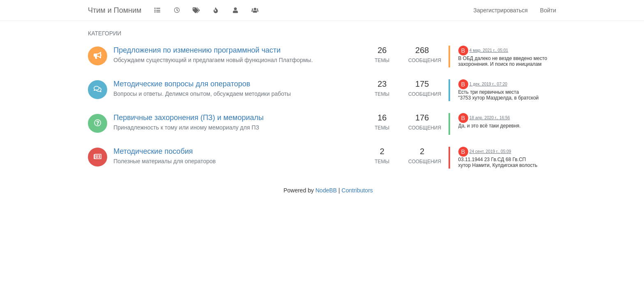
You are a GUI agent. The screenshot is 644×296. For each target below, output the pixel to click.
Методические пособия (153, 151)
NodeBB (326, 190)
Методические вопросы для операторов (182, 84)
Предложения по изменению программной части (197, 50)
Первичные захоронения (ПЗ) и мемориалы (189, 118)
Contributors (357, 190)
